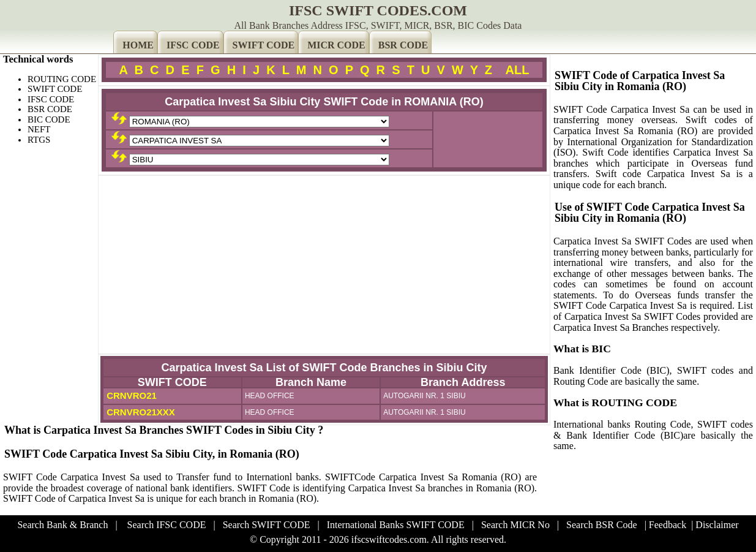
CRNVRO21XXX (140, 412)
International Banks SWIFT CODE (396, 525)
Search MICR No (515, 525)
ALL (518, 70)
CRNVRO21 (130, 395)
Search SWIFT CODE (267, 525)
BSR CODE (403, 45)
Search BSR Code (602, 525)
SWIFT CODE (264, 45)
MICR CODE (336, 45)
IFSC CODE (193, 45)
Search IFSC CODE (167, 525)
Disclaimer (717, 525)
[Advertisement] (324, 265)
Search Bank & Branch (62, 525)
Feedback (668, 525)
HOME (138, 45)
